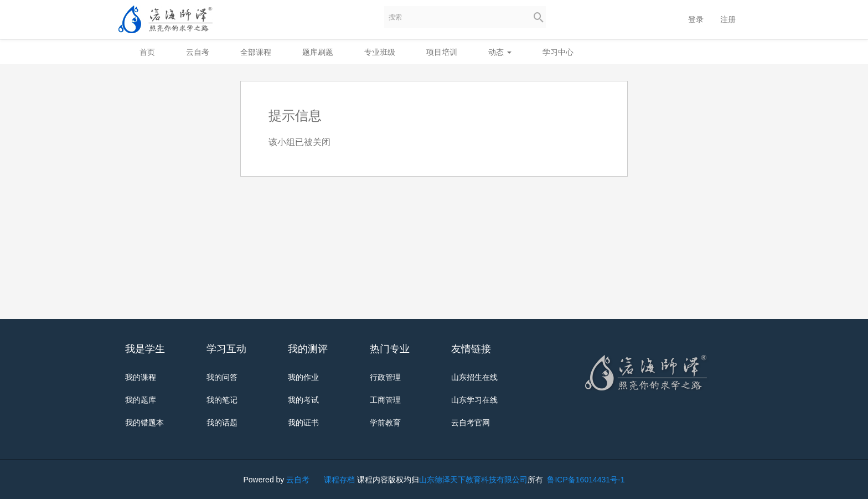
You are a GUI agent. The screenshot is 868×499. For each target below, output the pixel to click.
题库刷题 (318, 52)
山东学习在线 (474, 400)
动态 (500, 52)
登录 (696, 19)
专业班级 (380, 52)
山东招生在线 (474, 377)
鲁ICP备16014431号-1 (585, 480)
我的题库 (141, 400)
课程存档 (339, 480)
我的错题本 (144, 423)
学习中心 (558, 52)
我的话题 (222, 423)
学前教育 (385, 423)
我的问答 (222, 377)
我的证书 (303, 423)
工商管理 (385, 400)
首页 (147, 52)
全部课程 (256, 52)
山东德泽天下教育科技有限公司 (473, 480)
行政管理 (385, 377)
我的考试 (303, 400)
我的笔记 (222, 400)
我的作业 (303, 377)
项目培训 (442, 52)
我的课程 (141, 377)
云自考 (198, 52)
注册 (728, 19)
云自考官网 (471, 423)
